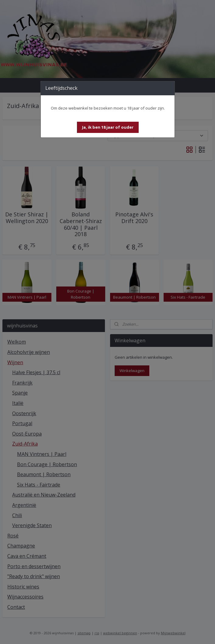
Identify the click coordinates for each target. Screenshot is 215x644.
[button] (108, 127)
